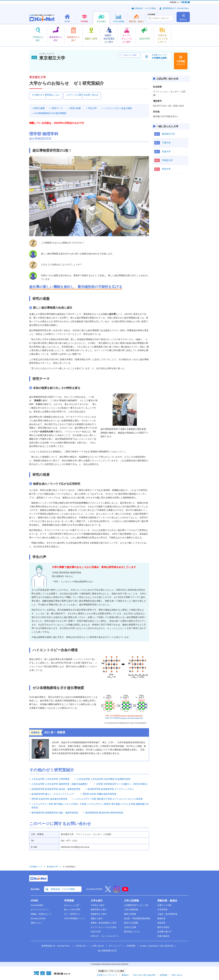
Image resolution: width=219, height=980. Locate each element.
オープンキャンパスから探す (104, 927)
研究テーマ (57, 108)
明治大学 (166, 169)
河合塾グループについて (107, 975)
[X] (108, 891)
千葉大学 (166, 143)
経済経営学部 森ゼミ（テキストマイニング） (53, 794)
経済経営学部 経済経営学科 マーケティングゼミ (111, 789)
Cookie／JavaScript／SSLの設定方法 (157, 946)
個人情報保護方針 (106, 951)
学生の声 (92, 108)
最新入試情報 (130, 914)
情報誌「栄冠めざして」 (42, 914)
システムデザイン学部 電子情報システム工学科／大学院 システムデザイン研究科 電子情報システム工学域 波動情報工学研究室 (90, 806)
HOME (34, 901)
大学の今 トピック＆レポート (105, 936)
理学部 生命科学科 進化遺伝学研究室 (49, 799)
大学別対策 (162, 910)
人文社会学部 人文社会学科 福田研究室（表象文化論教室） (60, 784)
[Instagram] (117, 891)
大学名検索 (151, 15)
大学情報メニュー (181, 63)
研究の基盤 (39, 108)
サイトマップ (115, 946)
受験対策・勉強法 (167, 901)
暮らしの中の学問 (72, 910)
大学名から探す (98, 905)
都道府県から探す (99, 910)
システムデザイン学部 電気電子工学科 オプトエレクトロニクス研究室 (109, 799)
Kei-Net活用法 (37, 905)
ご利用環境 (130, 946)
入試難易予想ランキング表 (136, 905)
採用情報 (163, 975)
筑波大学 (166, 151)
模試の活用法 (163, 927)
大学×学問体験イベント (75, 918)
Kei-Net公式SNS (94, 889)
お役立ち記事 (130, 927)
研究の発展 (75, 108)
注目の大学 (96, 932)
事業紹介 (125, 975)
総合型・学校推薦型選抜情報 (137, 918)
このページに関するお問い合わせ (82, 95)
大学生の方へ (81, 946)
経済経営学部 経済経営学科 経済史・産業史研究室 (56, 789)
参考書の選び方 (164, 932)
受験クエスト (37, 923)
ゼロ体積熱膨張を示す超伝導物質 (50, 113)
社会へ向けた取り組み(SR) (144, 975)
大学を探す (97, 901)
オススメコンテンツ (40, 910)
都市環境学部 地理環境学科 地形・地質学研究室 (55, 813)
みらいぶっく (70, 905)
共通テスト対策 (164, 905)
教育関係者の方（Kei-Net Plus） (176, 8)
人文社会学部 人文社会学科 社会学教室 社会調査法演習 (104, 779)
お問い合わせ (98, 946)
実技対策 (161, 923)
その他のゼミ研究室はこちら (46, 95)
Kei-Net (35, 889)
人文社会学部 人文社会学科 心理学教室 (51, 779)
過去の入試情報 (131, 923)
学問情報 (69, 901)
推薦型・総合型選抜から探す (104, 923)
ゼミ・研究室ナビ (72, 914)
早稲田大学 (167, 160)
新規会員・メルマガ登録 (145, 8)
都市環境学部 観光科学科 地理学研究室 (104, 813)
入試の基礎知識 (131, 910)
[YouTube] (125, 891)
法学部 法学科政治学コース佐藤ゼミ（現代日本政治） (122, 784)
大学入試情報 (131, 901)
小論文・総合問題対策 (167, 914)
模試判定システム (132, 932)
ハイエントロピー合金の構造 (118, 108)
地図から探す (97, 918)
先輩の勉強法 (163, 936)
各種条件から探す (99, 914)
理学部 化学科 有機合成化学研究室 (99, 794)
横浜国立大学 (168, 134)
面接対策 (161, 918)
